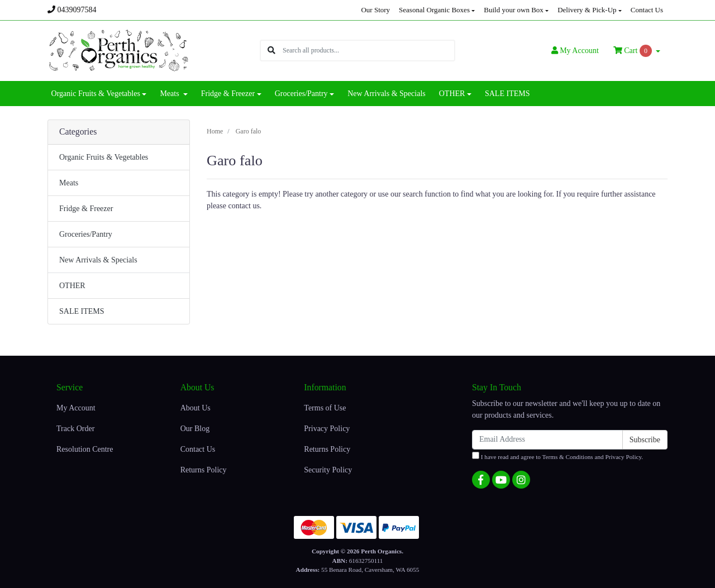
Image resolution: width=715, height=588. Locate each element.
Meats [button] (170, 94)
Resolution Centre (85, 449)
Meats (69, 183)
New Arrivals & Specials (387, 94)
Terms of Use (325, 408)
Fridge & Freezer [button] (228, 94)
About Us (196, 408)
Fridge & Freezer (86, 209)
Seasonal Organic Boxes (434, 10)
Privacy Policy (327, 429)
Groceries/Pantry (86, 234)
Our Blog (195, 429)
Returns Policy (204, 470)
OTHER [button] (452, 94)
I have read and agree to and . (557, 456)
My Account (76, 408)
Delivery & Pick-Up (587, 10)
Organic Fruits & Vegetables (104, 157)
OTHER (72, 286)
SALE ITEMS (507, 94)
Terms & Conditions (568, 457)
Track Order (75, 429)
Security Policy (328, 470)
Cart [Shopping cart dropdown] (634, 51)
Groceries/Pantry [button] (301, 94)
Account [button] (575, 51)
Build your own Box (514, 10)
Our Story (375, 10)
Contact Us (647, 10)
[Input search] (368, 51)
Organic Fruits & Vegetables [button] (96, 94)
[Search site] (271, 51)
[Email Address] (547, 440)
